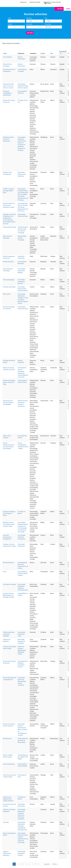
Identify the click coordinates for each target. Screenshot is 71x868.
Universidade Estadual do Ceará (22, 634)
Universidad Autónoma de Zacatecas (22, 174)
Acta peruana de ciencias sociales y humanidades (8, 403)
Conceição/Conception (10, 584)
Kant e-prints (7, 294)
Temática (29, 18)
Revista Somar (7, 739)
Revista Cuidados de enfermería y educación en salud (9, 205)
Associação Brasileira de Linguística (21, 641)
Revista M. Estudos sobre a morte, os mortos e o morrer (8, 86)
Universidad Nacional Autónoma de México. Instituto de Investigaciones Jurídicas (23, 730)
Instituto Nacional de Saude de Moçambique (23, 740)
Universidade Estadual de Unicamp (22, 853)
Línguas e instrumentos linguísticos (7, 853)
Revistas (23, 2)
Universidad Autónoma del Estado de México (23, 289)
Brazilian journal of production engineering (8, 139)
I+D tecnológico (7, 57)
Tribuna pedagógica (9, 280)
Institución (29, 24)
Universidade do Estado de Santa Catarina (23, 573)
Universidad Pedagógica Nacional (21, 282)
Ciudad (10, 24)
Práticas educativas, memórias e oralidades (9, 634)
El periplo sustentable (9, 287)
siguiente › (47, 864)
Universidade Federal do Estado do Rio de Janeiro (23, 86)
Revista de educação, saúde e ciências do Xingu (9, 382)
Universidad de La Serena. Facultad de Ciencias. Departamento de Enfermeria (23, 207)
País (46, 18)
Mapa (68, 9)
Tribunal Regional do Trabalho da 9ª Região (23, 757)
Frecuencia (48, 24)
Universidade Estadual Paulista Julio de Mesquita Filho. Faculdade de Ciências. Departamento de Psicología (23, 194)
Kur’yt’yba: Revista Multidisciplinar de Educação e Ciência (9, 595)
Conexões (6, 822)
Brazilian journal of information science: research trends (9, 524)
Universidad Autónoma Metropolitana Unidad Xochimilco (22, 681)
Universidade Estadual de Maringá (22, 271)
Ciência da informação (10, 227)
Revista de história (8, 563)
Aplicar (30, 33)
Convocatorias (35, 2)
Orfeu (5, 572)
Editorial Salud (22, 236)
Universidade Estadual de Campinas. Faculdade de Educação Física (22, 826)
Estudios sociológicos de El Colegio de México (9, 513)
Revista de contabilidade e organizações (7, 93)
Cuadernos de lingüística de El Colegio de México (8, 799)
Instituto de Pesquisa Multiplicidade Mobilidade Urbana (22, 650)
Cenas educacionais (9, 764)
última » (55, 864)
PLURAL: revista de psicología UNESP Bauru (8, 191)
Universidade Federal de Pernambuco (22, 537)
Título (9, 18)
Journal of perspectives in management (7, 537)
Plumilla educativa (8, 262)
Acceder (48, 3)
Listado (60, 9)
